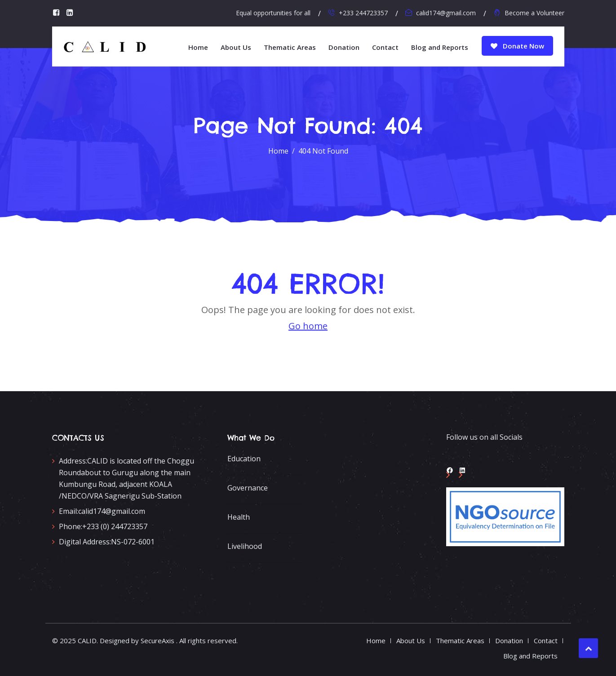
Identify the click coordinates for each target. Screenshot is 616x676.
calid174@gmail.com (446, 13)
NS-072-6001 (107, 542)
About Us (236, 47)
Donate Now (517, 46)
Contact (385, 47)
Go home (308, 326)
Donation (344, 47)
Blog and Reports (440, 47)
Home (198, 47)
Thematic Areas (290, 47)
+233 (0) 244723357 (103, 526)
